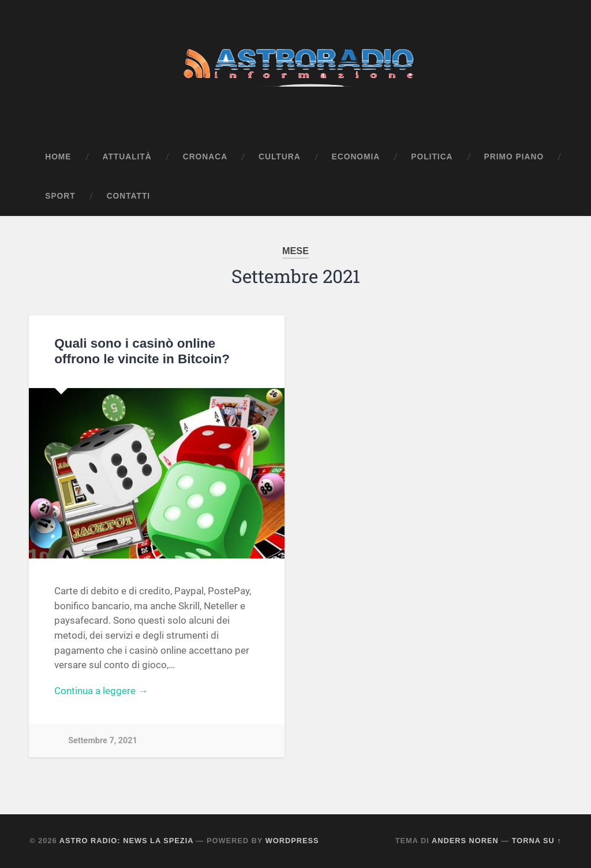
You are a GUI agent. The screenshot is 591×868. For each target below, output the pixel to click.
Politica (432, 157)
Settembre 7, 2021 (103, 741)
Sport (60, 196)
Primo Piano (514, 157)
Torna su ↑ (537, 841)
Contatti (129, 196)
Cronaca (205, 157)
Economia (356, 157)
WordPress (292, 841)
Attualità (127, 157)
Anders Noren (465, 841)
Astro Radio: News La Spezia (126, 841)
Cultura (280, 157)
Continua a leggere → (101, 691)
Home (58, 157)
